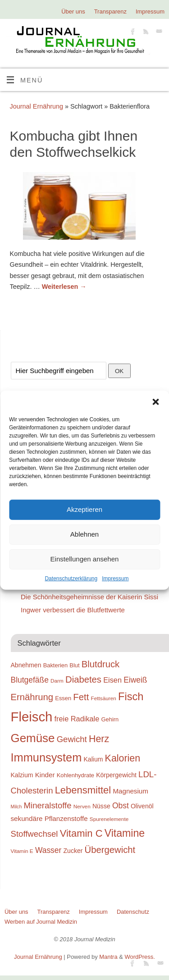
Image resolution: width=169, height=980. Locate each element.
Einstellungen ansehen (85, 559)
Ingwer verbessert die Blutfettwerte (73, 610)
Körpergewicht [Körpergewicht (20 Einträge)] (116, 775)
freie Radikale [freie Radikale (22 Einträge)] (77, 719)
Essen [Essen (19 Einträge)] (63, 698)
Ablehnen (84, 534)
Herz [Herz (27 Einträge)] (99, 739)
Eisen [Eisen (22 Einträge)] (112, 680)
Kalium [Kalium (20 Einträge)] (94, 759)
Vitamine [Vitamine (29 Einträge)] (125, 833)
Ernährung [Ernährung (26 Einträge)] (32, 697)
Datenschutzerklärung (71, 578)
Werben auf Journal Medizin (41, 922)
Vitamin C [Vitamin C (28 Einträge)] (81, 833)
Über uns (73, 11)
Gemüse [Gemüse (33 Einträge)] (33, 738)
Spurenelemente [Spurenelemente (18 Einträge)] (109, 819)
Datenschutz (133, 912)
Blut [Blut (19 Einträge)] (74, 665)
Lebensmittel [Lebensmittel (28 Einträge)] (83, 790)
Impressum (115, 578)
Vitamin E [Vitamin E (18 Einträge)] (22, 851)
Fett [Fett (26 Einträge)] (81, 697)
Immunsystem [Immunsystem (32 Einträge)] (46, 757)
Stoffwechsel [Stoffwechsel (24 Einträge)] (34, 834)
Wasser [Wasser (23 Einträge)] (48, 850)
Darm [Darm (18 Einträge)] (57, 681)
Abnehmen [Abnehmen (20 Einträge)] (26, 665)
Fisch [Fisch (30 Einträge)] (131, 697)
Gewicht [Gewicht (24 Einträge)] (72, 739)
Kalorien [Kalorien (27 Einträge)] (123, 758)
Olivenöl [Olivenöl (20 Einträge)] (142, 806)
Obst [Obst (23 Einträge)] (121, 806)
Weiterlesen (64, 287)
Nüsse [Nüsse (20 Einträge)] (101, 806)
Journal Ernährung (37, 106)
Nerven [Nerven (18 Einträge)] (82, 806)
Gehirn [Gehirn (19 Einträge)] (110, 719)
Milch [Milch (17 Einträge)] (16, 807)
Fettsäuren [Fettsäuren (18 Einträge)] (103, 698)
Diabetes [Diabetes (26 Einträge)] (83, 679)
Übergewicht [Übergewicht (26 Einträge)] (110, 850)
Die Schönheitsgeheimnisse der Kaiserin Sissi (89, 597)
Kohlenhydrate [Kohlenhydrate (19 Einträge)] (75, 775)
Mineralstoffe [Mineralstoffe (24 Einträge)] (48, 805)
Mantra (108, 957)
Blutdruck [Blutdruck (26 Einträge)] (100, 664)
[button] (155, 401)
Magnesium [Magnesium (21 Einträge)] (130, 791)
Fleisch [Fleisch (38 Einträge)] (32, 717)
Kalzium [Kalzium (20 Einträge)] (22, 775)
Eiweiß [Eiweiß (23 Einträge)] (135, 680)
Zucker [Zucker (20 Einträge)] (73, 851)
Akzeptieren (84, 509)
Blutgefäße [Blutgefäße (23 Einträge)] (30, 680)
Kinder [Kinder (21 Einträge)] (45, 775)
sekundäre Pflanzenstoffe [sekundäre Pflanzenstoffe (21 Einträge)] (49, 818)
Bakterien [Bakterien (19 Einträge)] (56, 665)
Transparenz (110, 11)
